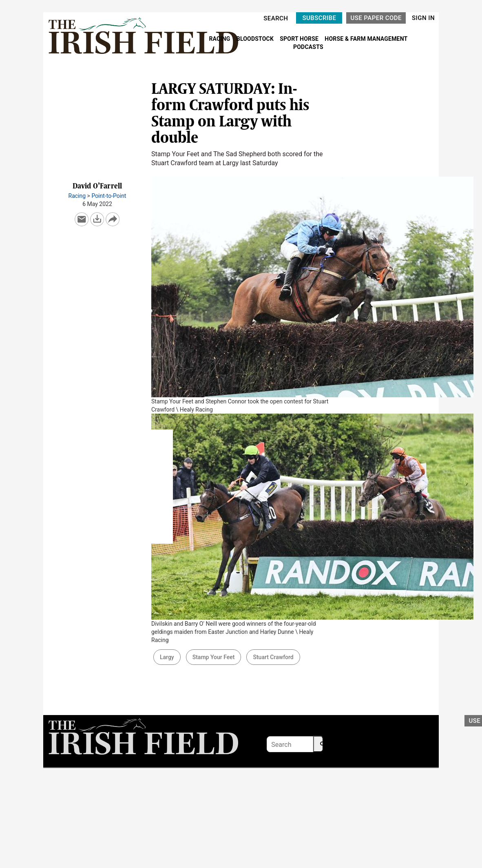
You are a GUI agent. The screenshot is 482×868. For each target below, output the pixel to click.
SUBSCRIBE (319, 18)
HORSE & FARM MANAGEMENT (366, 39)
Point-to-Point (109, 196)
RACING (220, 39)
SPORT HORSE (300, 39)
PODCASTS (308, 47)
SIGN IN (423, 18)
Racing (77, 196)
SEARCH (276, 18)
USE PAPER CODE (376, 18)
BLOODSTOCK (256, 39)
